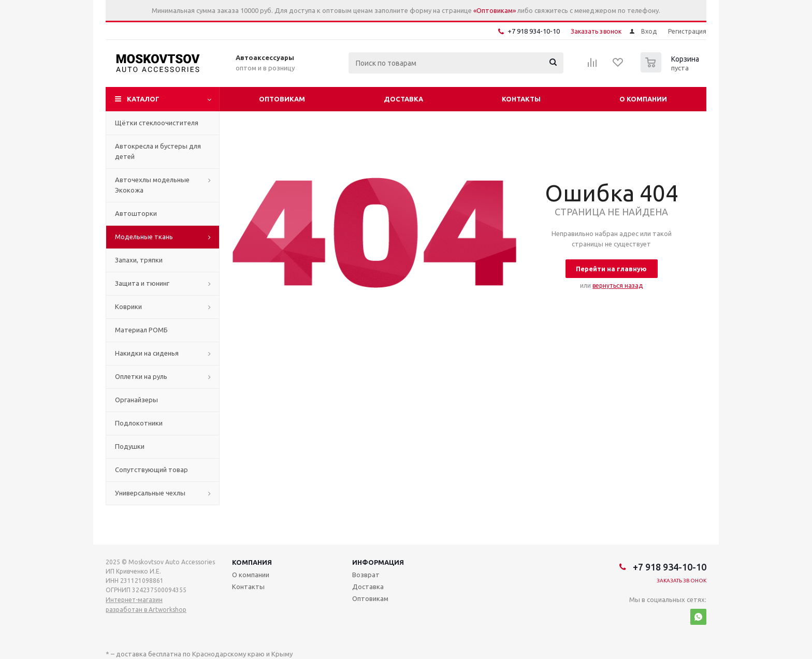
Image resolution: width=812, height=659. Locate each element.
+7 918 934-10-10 (534, 31)
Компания (252, 562)
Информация (378, 562)
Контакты (521, 99)
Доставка (403, 99)
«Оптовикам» (495, 10)
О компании (643, 99)
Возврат (366, 575)
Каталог (143, 99)
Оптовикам (282, 99)
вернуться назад (618, 285)
